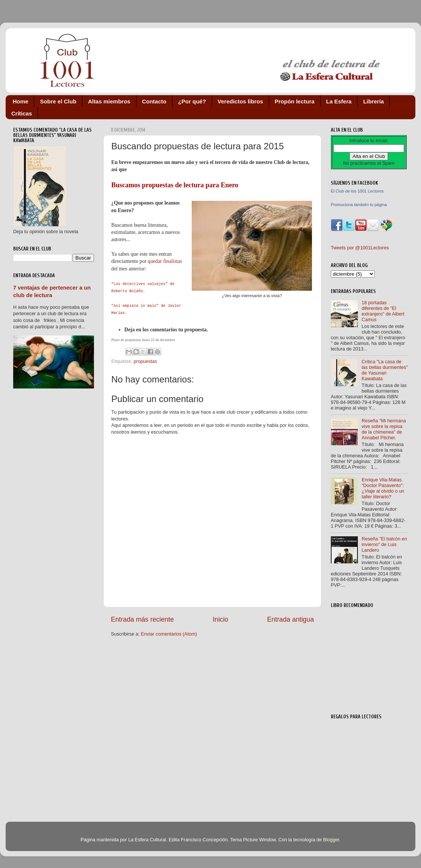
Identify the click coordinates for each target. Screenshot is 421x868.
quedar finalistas (165, 261)
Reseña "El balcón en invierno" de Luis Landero (384, 545)
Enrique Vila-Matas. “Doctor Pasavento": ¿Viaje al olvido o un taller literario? (383, 488)
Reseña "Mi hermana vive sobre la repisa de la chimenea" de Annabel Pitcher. (384, 429)
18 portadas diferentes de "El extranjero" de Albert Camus (383, 311)
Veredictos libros (240, 101)
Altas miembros (109, 101)
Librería (373, 101)
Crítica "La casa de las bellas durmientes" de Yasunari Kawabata (385, 370)
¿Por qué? (192, 101)
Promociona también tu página (359, 205)
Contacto (154, 101)
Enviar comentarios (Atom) (169, 634)
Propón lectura (295, 101)
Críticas (22, 113)
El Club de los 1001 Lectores (357, 191)
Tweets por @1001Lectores (360, 248)
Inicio (220, 619)
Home (21, 101)
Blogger (331, 840)
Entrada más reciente (142, 619)
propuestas (145, 361)
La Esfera (339, 101)
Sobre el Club (58, 101)
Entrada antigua (291, 619)
